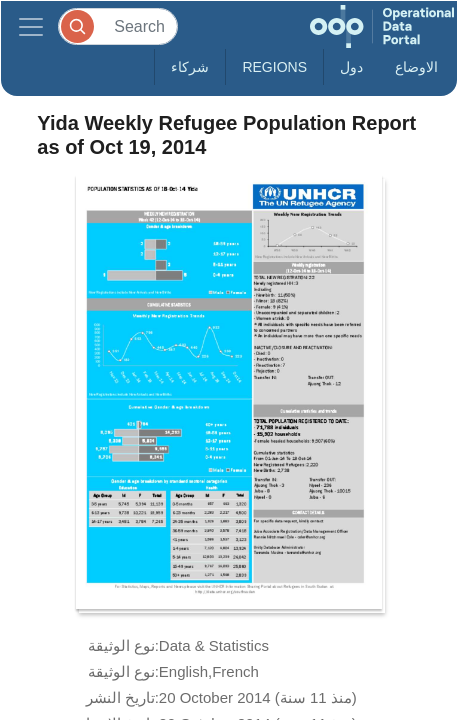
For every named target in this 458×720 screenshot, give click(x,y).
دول (351, 67)
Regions (274, 67)
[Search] (118, 26)
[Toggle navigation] (31, 26)
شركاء (190, 67)
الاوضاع (416, 67)
